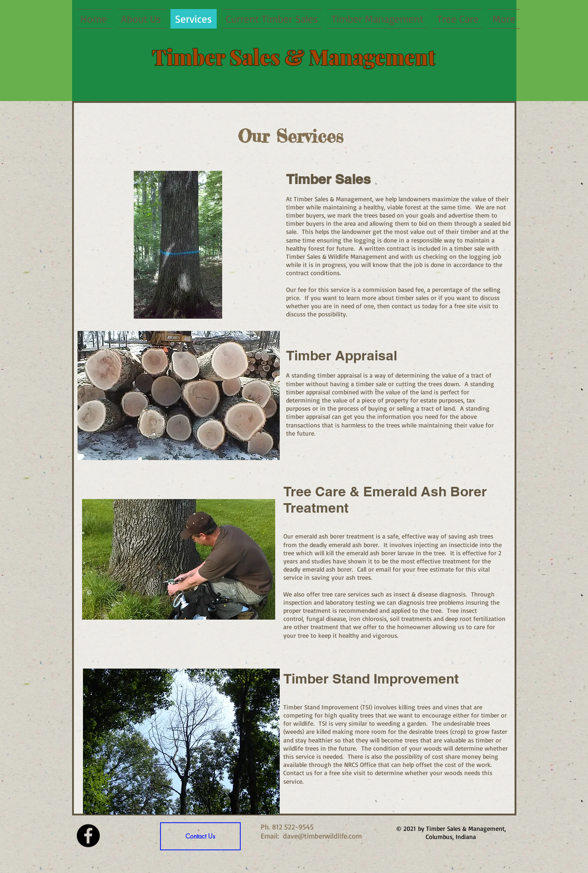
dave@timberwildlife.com (322, 836)
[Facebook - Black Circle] (88, 836)
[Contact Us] (200, 836)
